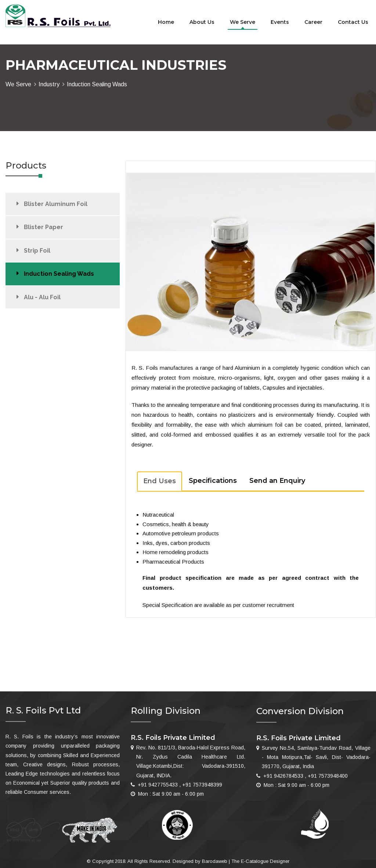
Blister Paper (44, 227)
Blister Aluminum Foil (56, 204)
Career (313, 22)
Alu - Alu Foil (42, 297)
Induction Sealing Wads (59, 274)
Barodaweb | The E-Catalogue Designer (246, 861)
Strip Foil (37, 251)
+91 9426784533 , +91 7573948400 (305, 776)
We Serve (243, 22)
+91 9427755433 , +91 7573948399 (180, 785)
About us (202, 22)
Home (166, 22)
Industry (49, 84)
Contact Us (353, 22)
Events (280, 22)
